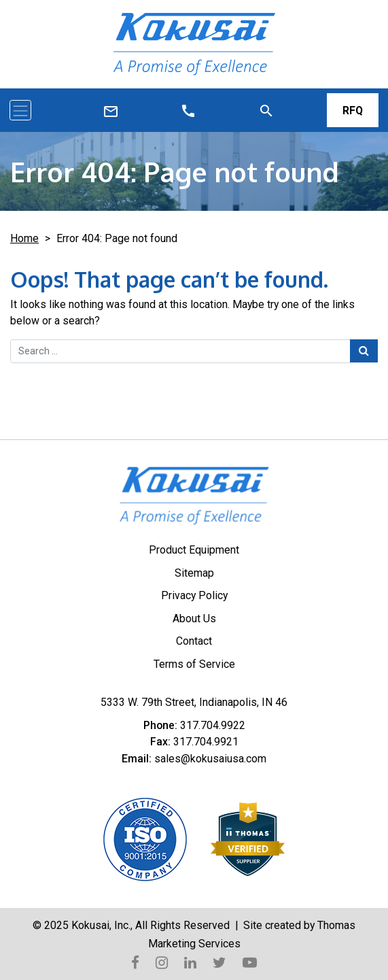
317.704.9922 (213, 725)
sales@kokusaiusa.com (210, 759)
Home (24, 238)
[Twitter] (219, 962)
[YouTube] (250, 962)
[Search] (266, 111)
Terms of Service (194, 664)
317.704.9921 (206, 742)
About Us (194, 619)
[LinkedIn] (190, 962)
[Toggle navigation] (20, 110)
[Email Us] (188, 111)
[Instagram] (162, 962)
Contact (194, 641)
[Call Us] (111, 111)
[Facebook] (135, 962)
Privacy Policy (194, 595)
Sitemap (194, 573)
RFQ (353, 111)
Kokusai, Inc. (101, 925)
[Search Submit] (364, 351)
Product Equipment (194, 550)
